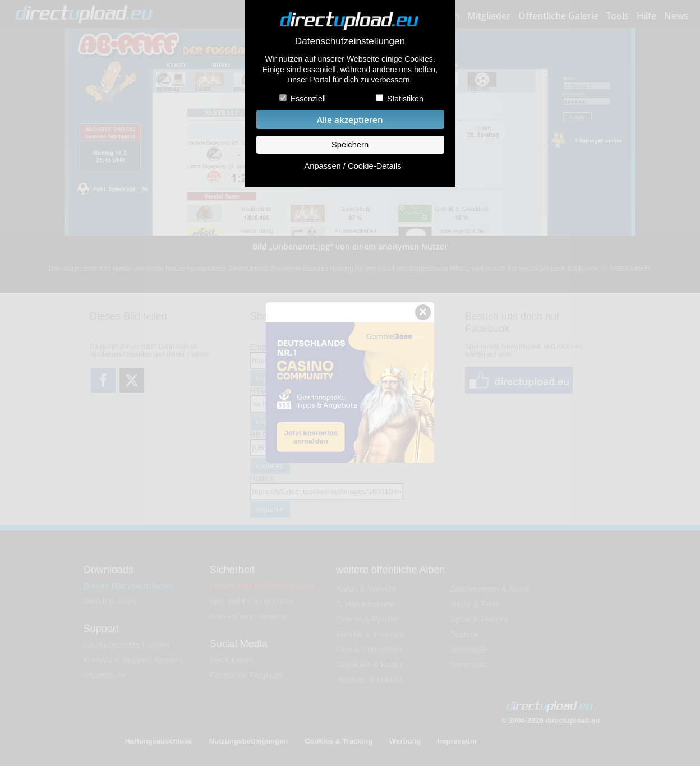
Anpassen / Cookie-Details (353, 166)
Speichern (350, 145)
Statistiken (405, 99)
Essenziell (308, 99)
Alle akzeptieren (350, 120)
